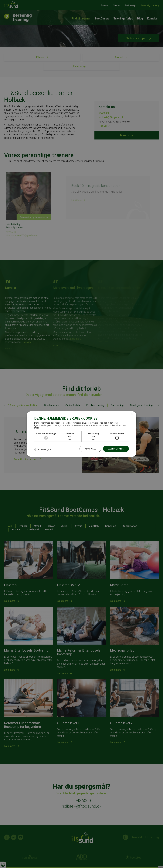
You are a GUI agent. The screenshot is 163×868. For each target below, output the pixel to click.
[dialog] (82, 434)
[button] (43, 449)
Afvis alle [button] (90, 449)
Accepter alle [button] (116, 449)
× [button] (132, 415)
